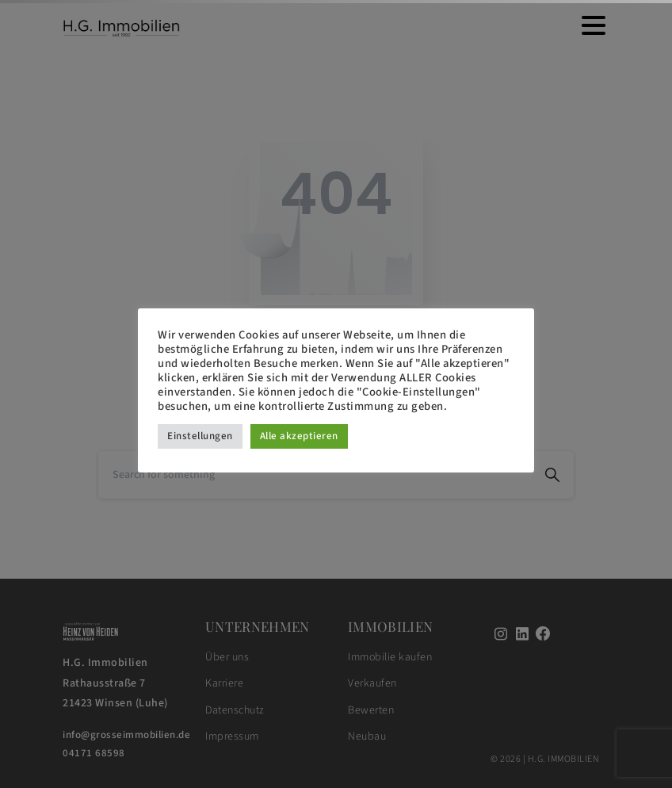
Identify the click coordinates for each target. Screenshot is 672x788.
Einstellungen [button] (200, 436)
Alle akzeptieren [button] (299, 436)
